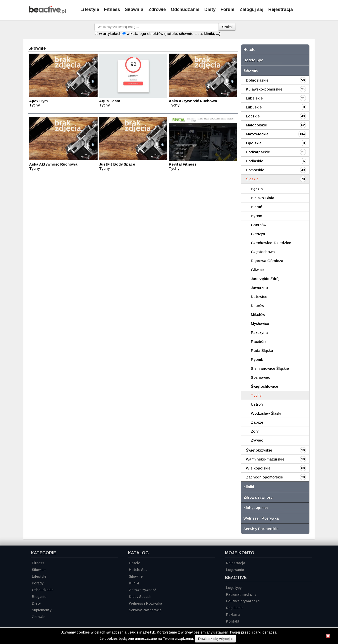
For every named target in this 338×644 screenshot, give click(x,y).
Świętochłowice (265, 386)
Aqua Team (110, 101)
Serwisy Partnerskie (261, 529)
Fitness (112, 9)
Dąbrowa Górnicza (267, 261)
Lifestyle (90, 9)
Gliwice (257, 270)
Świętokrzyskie (259, 450)
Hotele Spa (253, 60)
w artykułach (110, 34)
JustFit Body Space (117, 164)
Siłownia (134, 9)
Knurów (257, 306)
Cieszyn (258, 234)
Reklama (233, 615)
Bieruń (257, 207)
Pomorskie (255, 170)
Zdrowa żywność (258, 497)
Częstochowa (263, 252)
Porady (38, 583)
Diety (210, 9)
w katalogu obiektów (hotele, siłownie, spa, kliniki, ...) (174, 34)
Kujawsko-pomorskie (264, 89)
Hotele (249, 49)
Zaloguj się (251, 9)
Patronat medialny (241, 594)
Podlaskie (255, 161)
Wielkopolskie (258, 468)
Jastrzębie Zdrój (265, 279)
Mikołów (258, 315)
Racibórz (259, 341)
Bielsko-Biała (263, 198)
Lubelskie (254, 98)
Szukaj (227, 27)
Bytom (256, 216)
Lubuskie (254, 107)
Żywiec (257, 440)
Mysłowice (260, 323)
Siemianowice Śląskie (270, 368)
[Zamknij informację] (328, 637)
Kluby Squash (256, 508)
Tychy (256, 395)
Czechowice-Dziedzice (271, 243)
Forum (227, 9)
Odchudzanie (185, 9)
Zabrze (257, 422)
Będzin (257, 189)
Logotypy (234, 588)
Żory (255, 431)
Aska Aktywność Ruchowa (193, 101)
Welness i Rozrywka (261, 518)
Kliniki (249, 487)
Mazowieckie (257, 134)
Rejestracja (236, 563)
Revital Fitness (183, 164)
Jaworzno (259, 288)
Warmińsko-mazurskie (265, 459)
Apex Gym (38, 101)
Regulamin (235, 608)
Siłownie (251, 70)
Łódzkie (253, 116)
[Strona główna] (47, 12)
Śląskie (252, 179)
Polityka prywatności (243, 601)
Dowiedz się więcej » (215, 639)
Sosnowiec (260, 377)
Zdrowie (157, 9)
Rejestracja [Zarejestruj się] (281, 9)
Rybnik (257, 359)
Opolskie (254, 143)
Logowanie (235, 570)
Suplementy (42, 610)
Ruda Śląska (262, 350)
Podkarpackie (258, 152)
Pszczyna (259, 332)
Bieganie (39, 597)
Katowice (259, 297)
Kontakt (233, 621)
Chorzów (259, 225)
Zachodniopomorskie (264, 477)
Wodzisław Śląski (266, 413)
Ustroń (257, 404)
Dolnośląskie (257, 80)
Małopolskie (256, 125)
